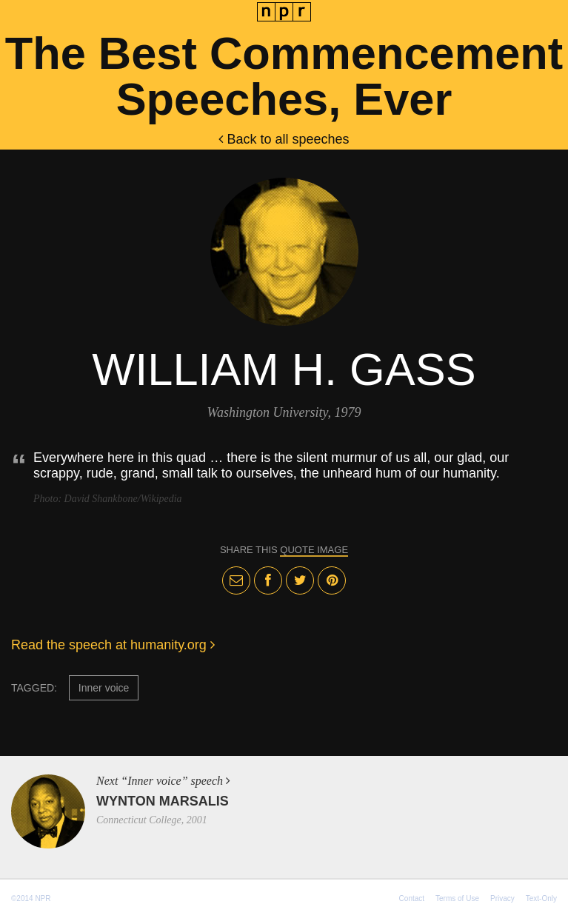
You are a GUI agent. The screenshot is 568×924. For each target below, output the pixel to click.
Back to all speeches (284, 139)
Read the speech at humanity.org (113, 645)
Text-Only (541, 898)
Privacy (502, 898)
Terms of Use (457, 898)
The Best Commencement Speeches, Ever (284, 76)
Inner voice (104, 688)
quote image (314, 550)
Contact (412, 898)
